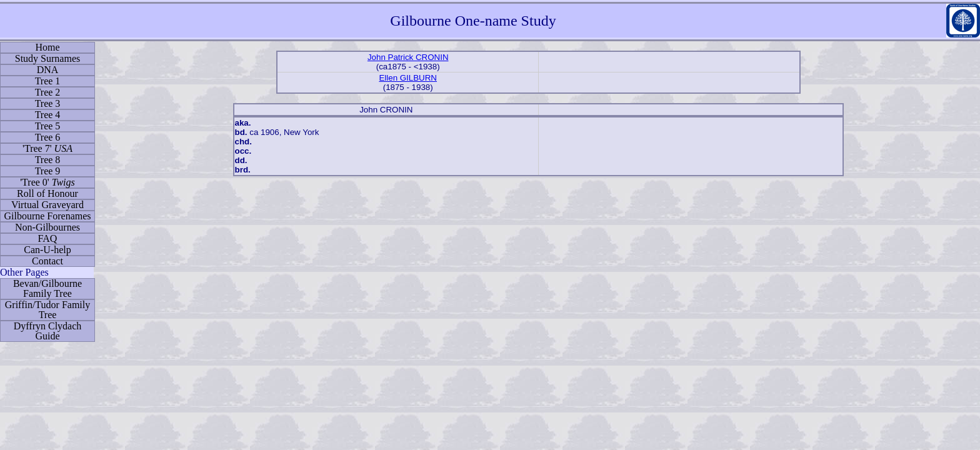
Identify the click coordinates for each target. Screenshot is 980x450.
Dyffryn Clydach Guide (48, 331)
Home (47, 47)
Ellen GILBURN (408, 78)
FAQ (48, 238)
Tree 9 (48, 171)
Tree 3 (48, 103)
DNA (48, 70)
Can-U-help (47, 250)
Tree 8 (48, 160)
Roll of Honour (47, 193)
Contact (47, 261)
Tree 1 (48, 81)
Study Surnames (47, 58)
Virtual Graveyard (47, 205)
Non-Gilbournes (47, 227)
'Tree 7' (47, 148)
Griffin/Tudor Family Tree (47, 310)
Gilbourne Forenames (47, 216)
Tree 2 (48, 92)
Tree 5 (48, 126)
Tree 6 (48, 137)
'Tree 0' (47, 182)
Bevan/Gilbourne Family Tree (47, 288)
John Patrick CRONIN (408, 57)
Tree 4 (48, 115)
